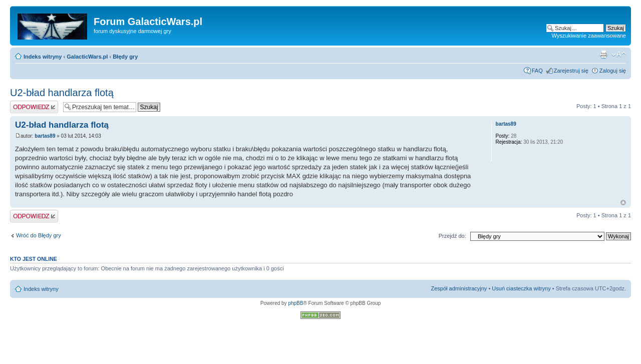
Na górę (623, 203)
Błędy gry (125, 57)
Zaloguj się (613, 71)
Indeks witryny (43, 57)
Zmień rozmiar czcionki (619, 55)
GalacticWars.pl (87, 57)
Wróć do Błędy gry (39, 235)
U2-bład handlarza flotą (62, 93)
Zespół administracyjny (459, 288)
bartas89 (45, 136)
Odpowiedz (34, 107)
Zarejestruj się (571, 71)
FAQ (537, 71)
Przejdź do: (452, 236)
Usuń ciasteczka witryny (521, 288)
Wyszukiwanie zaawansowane (589, 36)
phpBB (295, 303)
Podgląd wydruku (603, 55)
